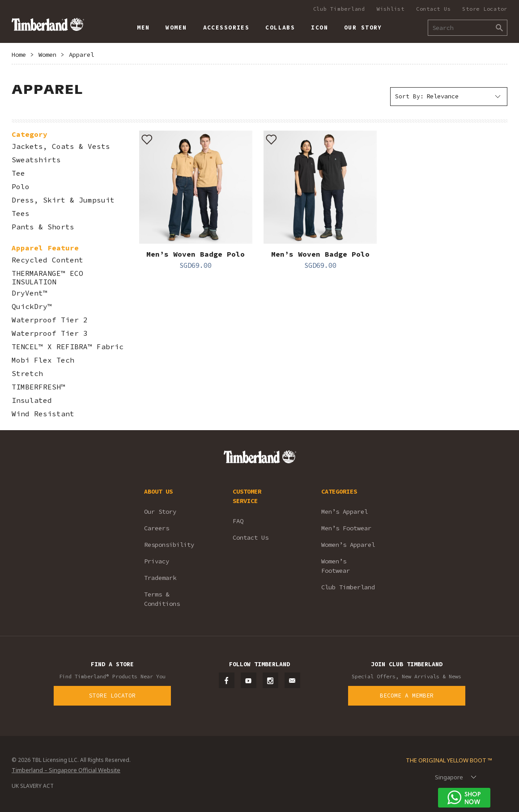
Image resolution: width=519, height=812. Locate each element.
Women (47, 55)
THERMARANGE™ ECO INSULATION (47, 278)
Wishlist (391, 9)
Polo (21, 187)
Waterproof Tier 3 (50, 333)
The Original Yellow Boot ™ (449, 760)
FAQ (238, 521)
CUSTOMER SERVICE (247, 496)
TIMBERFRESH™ (38, 387)
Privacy (157, 561)
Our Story (160, 512)
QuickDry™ (32, 307)
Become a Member (407, 696)
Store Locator (485, 9)
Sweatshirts (36, 160)
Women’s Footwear (336, 566)
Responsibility (169, 545)
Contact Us (434, 9)
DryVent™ (30, 293)
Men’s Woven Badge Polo (196, 254)
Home (19, 55)
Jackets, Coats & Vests (61, 146)
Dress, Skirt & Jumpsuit (63, 200)
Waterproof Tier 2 (50, 320)
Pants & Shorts (43, 227)
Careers (157, 528)
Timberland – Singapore (48, 24)
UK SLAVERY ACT (33, 786)
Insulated (32, 400)
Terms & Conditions (162, 599)
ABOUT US (158, 491)
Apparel (81, 55)
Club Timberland (339, 9)
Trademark (160, 578)
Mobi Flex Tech (43, 360)
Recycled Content (47, 260)
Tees (21, 214)
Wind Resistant (43, 414)
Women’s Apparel (348, 545)
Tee (18, 173)
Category (30, 134)
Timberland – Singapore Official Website (66, 770)
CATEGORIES (339, 491)
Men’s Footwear (346, 528)
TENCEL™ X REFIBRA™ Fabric (68, 347)
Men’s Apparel (345, 512)
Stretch (27, 374)
